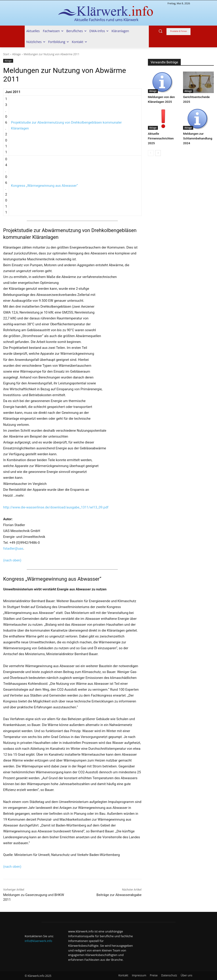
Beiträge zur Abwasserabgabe (119, 895)
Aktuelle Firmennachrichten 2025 (160, 138)
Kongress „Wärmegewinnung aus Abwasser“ (44, 186)
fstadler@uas (13, 549)
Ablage (17, 54)
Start (6, 54)
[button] (160, 31)
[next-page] (158, 152)
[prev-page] (151, 152)
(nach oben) (12, 560)
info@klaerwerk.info (38, 941)
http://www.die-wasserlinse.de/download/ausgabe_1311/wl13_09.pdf (56, 507)
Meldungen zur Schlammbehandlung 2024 (197, 138)
